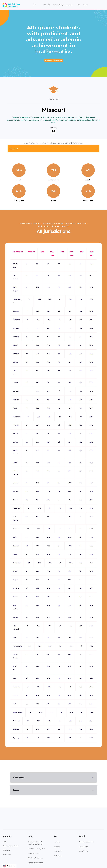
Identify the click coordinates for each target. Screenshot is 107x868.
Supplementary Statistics (36, 863)
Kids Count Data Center (35, 858)
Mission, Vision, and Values (11, 846)
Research (57, 847)
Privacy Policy (84, 847)
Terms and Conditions (86, 842)
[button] (35, 5)
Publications (58, 856)
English (7, 866)
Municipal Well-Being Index (36, 849)
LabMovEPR (58, 851)
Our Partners (7, 855)
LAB (78, 5)
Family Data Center (34, 853)
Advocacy (70, 5)
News (86, 5)
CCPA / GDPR (84, 851)
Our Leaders (6, 850)
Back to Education (54, 60)
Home (4, 842)
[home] (11, 5)
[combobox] (9, 866)
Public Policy (58, 5)
